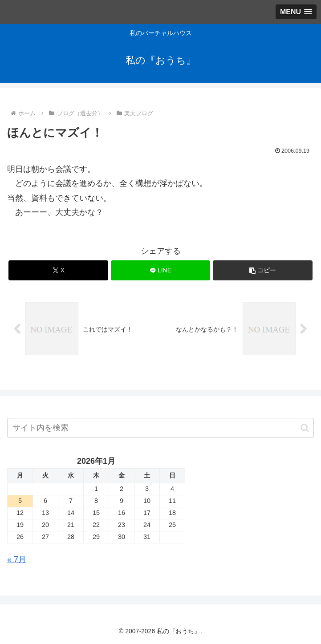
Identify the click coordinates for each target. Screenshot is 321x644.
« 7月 (17, 559)
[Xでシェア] (58, 270)
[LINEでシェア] (161, 270)
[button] (263, 270)
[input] (160, 428)
